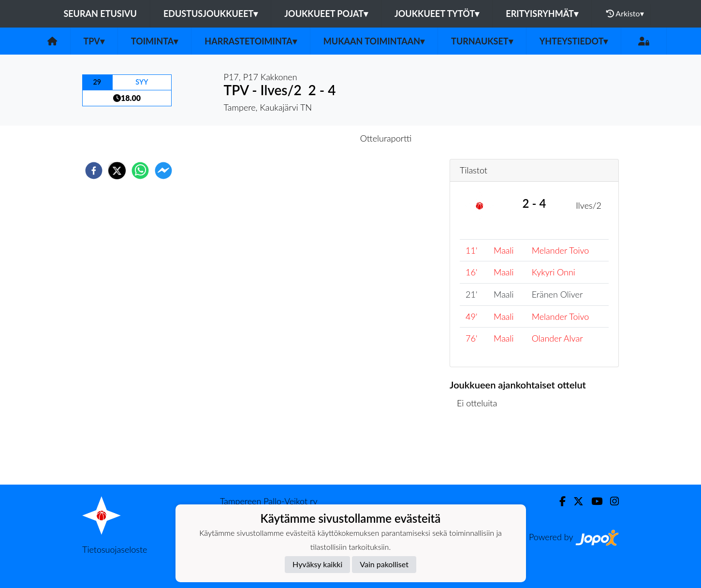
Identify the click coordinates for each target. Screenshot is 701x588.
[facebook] (94, 171)
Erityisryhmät (542, 14)
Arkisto (625, 14)
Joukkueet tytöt (437, 14)
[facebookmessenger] (163, 171)
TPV (94, 41)
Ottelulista (481, 452)
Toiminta (155, 41)
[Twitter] (575, 501)
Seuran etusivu (100, 14)
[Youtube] (593, 501)
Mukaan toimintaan (374, 41)
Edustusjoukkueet (211, 14)
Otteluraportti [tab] (386, 138)
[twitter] (117, 171)
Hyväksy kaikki (317, 564)
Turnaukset (482, 41)
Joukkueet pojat (326, 14)
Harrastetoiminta (251, 41)
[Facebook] (559, 501)
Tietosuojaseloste (115, 549)
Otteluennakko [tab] (317, 138)
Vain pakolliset (384, 564)
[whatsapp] (140, 171)
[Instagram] (611, 501)
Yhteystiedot (574, 41)
